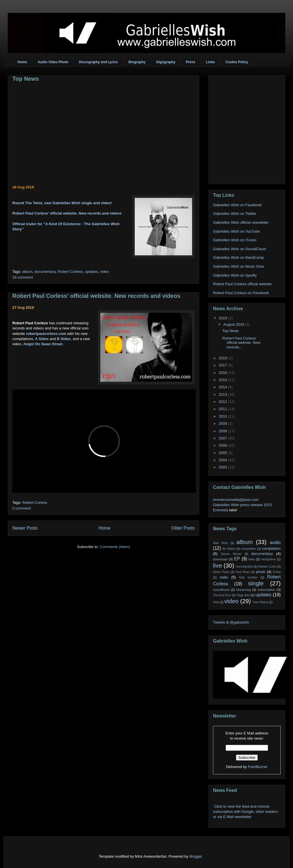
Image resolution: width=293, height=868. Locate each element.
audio (275, 542)
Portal (277, 572)
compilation (271, 548)
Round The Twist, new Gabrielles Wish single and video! (62, 203)
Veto (216, 602)
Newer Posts (25, 528)
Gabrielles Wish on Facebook (237, 205)
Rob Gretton (248, 577)
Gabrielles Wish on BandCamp (239, 257)
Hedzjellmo (268, 559)
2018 (223, 358)
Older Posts (183, 528)
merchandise (245, 567)
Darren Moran (231, 554)
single (256, 583)
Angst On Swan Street (43, 344)
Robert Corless (70, 272)
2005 (223, 453)
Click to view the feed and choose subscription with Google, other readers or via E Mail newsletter (245, 812)
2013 (223, 395)
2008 (223, 431)
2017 (223, 365)
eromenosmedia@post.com (236, 500)
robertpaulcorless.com (46, 334)
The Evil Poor (222, 595)
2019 (223, 318)
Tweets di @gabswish (231, 622)
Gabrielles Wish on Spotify (235, 275)
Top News (26, 79)
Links (210, 62)
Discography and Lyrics (98, 62)
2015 (223, 380)
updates (91, 272)
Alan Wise (220, 543)
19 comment (23, 277)
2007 (223, 438)
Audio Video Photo (53, 62)
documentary (45, 272)
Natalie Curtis (267, 567)
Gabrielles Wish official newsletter (241, 222)
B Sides (64, 339)
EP (237, 559)
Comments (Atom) (115, 547)
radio (224, 577)
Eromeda (221, 510)
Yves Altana (260, 602)
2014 (223, 387)
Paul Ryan (243, 572)
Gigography (166, 62)
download (220, 559)
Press (191, 62)
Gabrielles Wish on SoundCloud (239, 249)
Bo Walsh (229, 549)
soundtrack (221, 590)
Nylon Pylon (221, 572)
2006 (223, 445)
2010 (223, 416)
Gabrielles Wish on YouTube (237, 231)
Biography (137, 62)
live (217, 565)
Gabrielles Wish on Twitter (235, 214)
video (104, 272)
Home (22, 62)
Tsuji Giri (243, 595)
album (27, 272)
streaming (243, 590)
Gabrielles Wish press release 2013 (242, 505)
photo (261, 572)
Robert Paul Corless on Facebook (241, 293)
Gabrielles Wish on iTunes (235, 240)
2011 (223, 409)
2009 (223, 424)
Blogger (196, 856)
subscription (266, 590)
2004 (223, 460)
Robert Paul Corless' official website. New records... (241, 343)
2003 (223, 467)
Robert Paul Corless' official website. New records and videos (67, 213)
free (251, 559)
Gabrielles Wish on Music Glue (239, 266)
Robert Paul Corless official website (242, 284)
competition (248, 549)
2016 (223, 373)
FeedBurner (258, 767)
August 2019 (234, 324)
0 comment (22, 508)
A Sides (42, 339)
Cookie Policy (237, 62)
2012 (223, 402)
